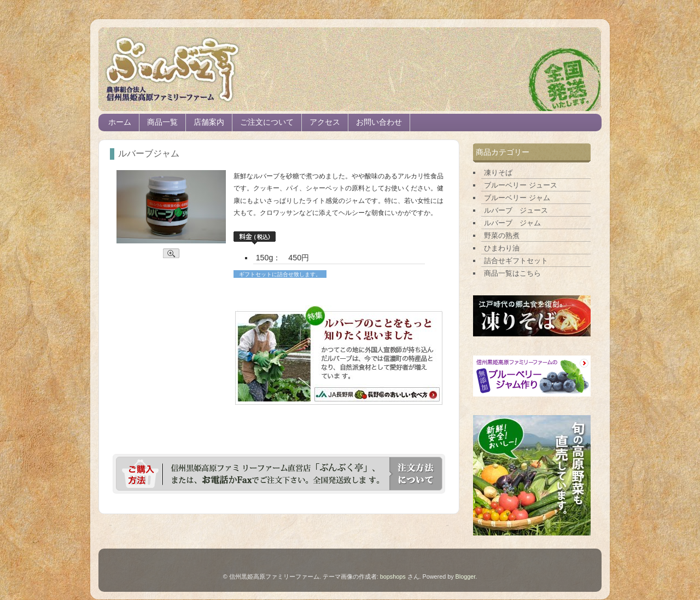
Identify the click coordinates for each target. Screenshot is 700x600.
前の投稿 (447, 525)
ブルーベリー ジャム (517, 198)
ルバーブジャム (149, 153)
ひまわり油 (502, 248)
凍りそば (498, 173)
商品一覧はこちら (512, 273)
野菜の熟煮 (502, 235)
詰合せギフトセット (516, 261)
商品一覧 (162, 122)
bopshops (393, 576)
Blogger (466, 576)
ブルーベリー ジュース (521, 185)
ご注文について (267, 122)
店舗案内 (209, 122)
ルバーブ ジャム (512, 223)
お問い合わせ (379, 122)
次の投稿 (110, 525)
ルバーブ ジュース (516, 210)
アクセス (325, 122)
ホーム (120, 122)
